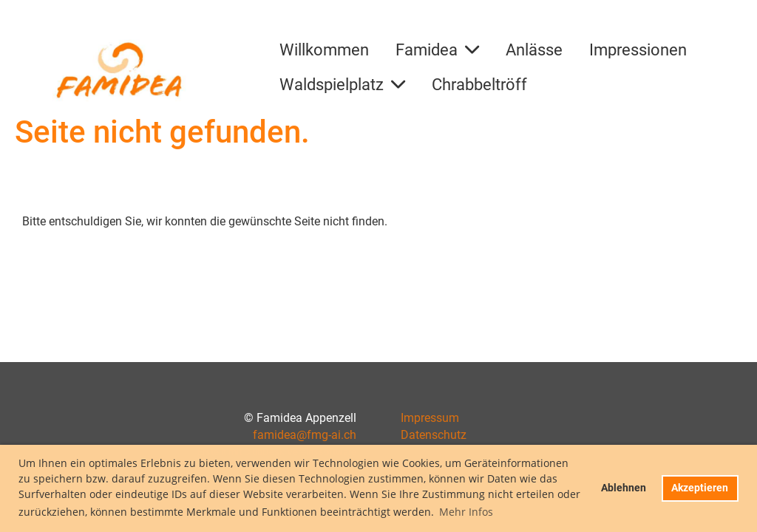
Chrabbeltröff (479, 85)
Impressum (430, 418)
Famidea (437, 50)
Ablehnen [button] (624, 488)
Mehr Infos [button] (466, 512)
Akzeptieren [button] (700, 488)
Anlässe (534, 50)
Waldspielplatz (342, 85)
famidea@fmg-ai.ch (305, 435)
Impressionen (638, 50)
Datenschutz (434, 435)
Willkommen (324, 50)
